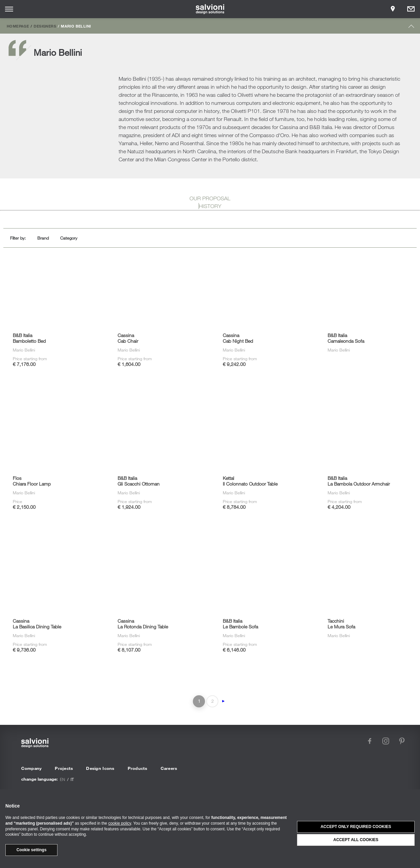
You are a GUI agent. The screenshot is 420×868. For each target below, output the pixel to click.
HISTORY (210, 206)
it (72, 779)
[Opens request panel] (411, 9)
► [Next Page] (223, 701)
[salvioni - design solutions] (210, 9)
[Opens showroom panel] (393, 9)
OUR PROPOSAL (210, 198)
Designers (45, 26)
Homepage (18, 26)
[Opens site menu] (9, 9)
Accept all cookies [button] (356, 840)
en (62, 779)
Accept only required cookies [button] (356, 827)
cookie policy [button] (120, 823)
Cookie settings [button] (31, 850)
